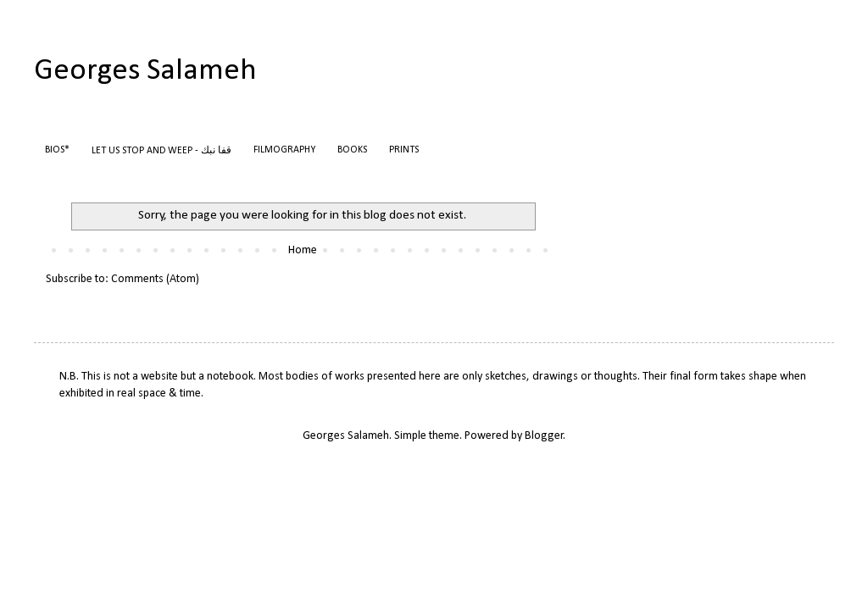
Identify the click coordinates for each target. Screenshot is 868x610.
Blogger (544, 436)
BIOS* (57, 150)
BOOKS (352, 150)
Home (303, 250)
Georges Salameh (145, 71)
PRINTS (404, 150)
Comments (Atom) (155, 279)
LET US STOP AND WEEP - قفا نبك (161, 151)
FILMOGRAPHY (284, 150)
